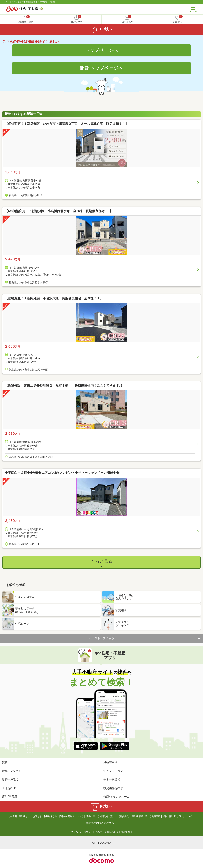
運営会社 (126, 832)
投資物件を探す (113, 788)
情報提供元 (123, 816)
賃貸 (5, 762)
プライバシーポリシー (81, 832)
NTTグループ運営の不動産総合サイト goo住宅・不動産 (31, 2)
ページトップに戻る (101, 638)
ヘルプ (99, 832)
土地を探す (9, 788)
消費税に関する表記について (100, 823)
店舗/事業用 (10, 797)
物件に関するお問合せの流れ (100, 816)
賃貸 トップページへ (101, 68)
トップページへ (102, 50)
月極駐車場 (110, 762)
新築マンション (12, 771)
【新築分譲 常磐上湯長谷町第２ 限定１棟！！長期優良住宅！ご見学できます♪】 (64, 386)
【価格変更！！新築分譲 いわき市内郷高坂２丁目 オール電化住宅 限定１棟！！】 (67, 124)
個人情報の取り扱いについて (178, 816)
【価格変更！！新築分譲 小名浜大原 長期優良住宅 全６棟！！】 (54, 298)
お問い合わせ (112, 832)
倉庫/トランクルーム (117, 797)
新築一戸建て (10, 779)
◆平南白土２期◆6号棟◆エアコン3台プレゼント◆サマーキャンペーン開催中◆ (62, 473)
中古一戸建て (112, 779)
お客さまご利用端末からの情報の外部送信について (58, 816)
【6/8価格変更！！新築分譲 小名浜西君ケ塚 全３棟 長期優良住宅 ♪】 (59, 211)
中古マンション (113, 771)
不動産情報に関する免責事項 (146, 816)
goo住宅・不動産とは (19, 816)
